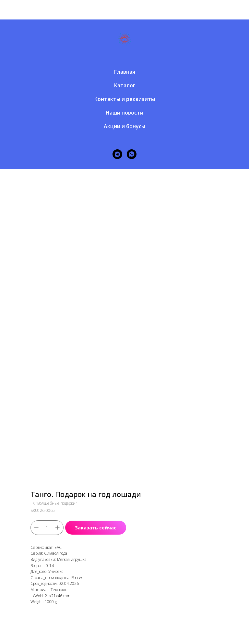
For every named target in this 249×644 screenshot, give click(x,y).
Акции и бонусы (124, 126)
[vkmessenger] (117, 154)
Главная (125, 72)
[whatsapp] (132, 154)
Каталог (125, 85)
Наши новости (124, 113)
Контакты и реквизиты (125, 99)
